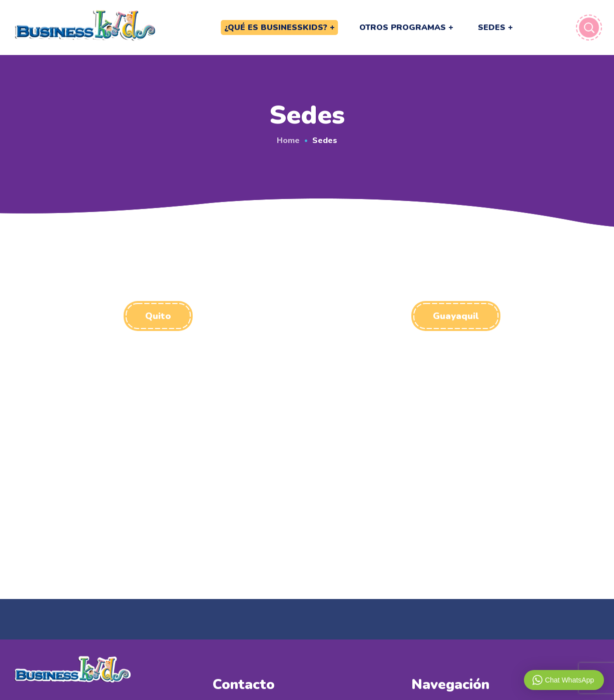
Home (288, 140)
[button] (158, 316)
